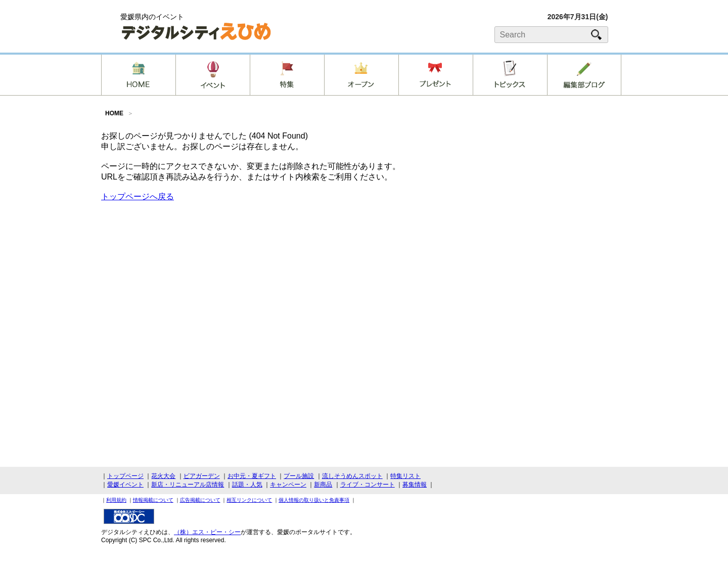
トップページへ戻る (138, 196)
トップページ (125, 476)
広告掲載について (200, 500)
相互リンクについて (249, 500)
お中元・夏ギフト (252, 476)
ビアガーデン (202, 476)
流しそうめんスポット (352, 476)
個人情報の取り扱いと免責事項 (314, 500)
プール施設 (299, 476)
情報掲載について (153, 500)
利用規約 (116, 500)
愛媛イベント (125, 485)
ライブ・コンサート (368, 485)
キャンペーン (288, 485)
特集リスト (405, 476)
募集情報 (415, 485)
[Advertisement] (551, 209)
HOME (114, 113)
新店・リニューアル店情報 (188, 485)
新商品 (323, 485)
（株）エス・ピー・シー (207, 532)
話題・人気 (247, 485)
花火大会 (163, 476)
